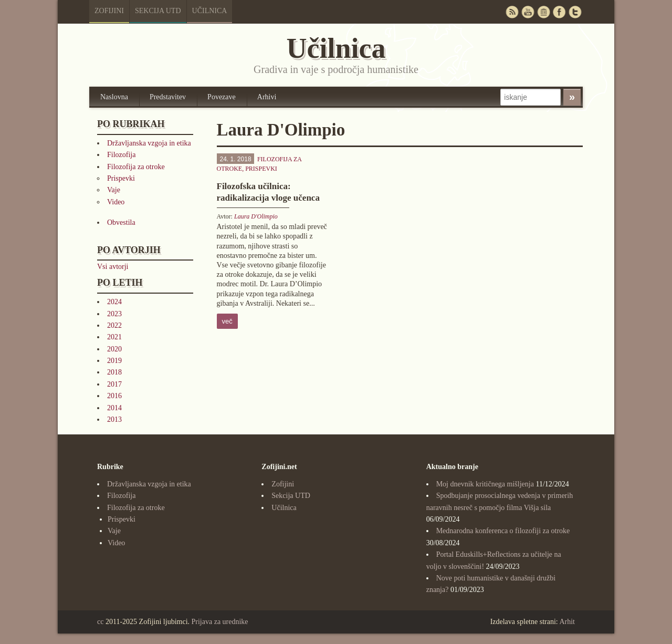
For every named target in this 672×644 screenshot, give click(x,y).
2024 (114, 302)
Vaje (114, 190)
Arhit (567, 622)
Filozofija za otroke (136, 167)
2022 (114, 325)
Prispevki (121, 178)
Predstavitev (168, 97)
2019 (114, 361)
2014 (114, 408)
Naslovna (114, 97)
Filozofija (121, 155)
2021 (114, 337)
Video (116, 202)
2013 (114, 419)
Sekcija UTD (158, 11)
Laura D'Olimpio (256, 216)
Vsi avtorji (113, 267)
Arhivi (267, 97)
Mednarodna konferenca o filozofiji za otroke (503, 531)
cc (100, 622)
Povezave (222, 97)
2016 (114, 396)
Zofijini (109, 11)
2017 (114, 384)
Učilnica (210, 11)
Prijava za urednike (220, 622)
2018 (114, 372)
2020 (114, 349)
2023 (114, 314)
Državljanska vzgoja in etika (149, 143)
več (227, 321)
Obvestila (121, 222)
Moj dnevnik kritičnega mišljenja (485, 484)
